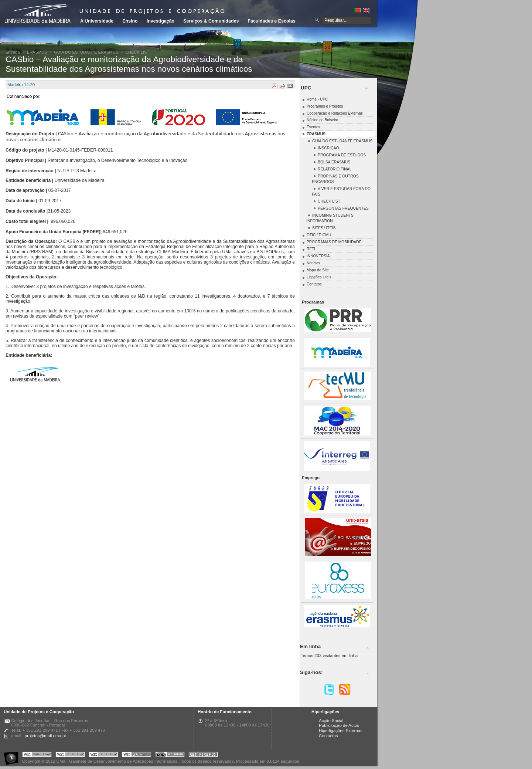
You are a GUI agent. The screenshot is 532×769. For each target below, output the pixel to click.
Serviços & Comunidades (211, 21)
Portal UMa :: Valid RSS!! (103, 756)
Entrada (13, 52)
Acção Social (331, 721)
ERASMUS (37, 52)
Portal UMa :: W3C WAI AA (137, 756)
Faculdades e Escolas (271, 21)
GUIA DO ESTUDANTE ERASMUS (86, 52)
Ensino (130, 21)
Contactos (328, 736)
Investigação (161, 21)
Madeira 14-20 (21, 85)
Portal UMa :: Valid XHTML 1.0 (37, 756)
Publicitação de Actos (339, 725)
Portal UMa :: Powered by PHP (170, 756)
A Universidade (97, 21)
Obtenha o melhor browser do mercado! (203, 756)
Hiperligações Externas (341, 731)
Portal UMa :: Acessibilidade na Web (13, 756)
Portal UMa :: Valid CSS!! (70, 756)
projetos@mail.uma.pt (45, 736)
